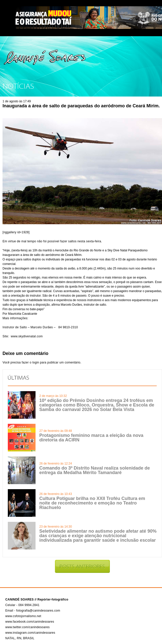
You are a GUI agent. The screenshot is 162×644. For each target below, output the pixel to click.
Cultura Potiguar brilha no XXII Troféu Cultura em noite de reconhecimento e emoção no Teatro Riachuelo (92, 503)
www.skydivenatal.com (27, 336)
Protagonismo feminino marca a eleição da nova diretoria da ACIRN (91, 438)
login (36, 362)
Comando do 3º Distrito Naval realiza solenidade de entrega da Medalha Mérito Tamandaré (95, 470)
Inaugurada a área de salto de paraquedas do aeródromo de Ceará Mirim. (81, 106)
